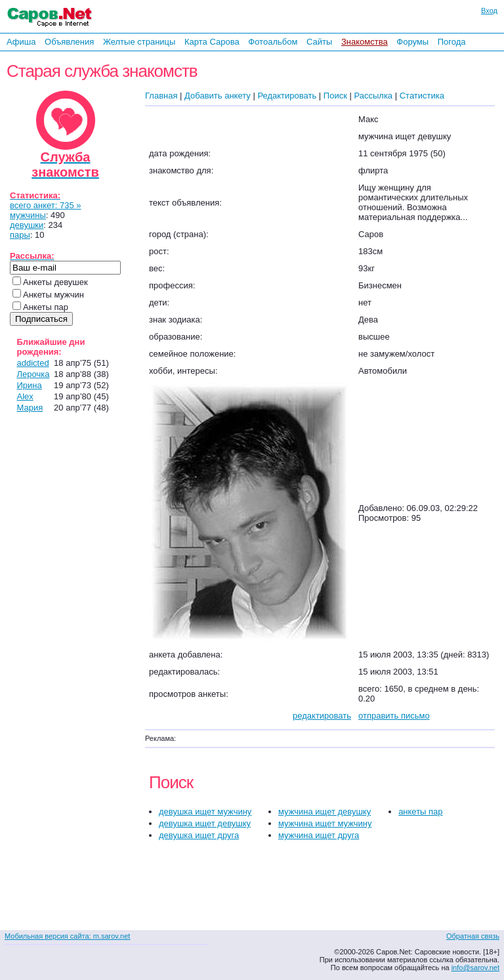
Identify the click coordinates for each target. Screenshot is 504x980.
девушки (27, 225)
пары (20, 235)
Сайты (319, 42)
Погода (452, 42)
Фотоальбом (273, 42)
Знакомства (365, 42)
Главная (161, 96)
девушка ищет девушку (205, 823)
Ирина (30, 385)
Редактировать (287, 96)
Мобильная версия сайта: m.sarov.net (67, 936)
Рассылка (373, 96)
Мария (30, 408)
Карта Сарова (212, 42)
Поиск (335, 96)
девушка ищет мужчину (205, 812)
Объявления (69, 42)
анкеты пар (420, 812)
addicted (33, 363)
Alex (25, 396)
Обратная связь (473, 936)
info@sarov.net (475, 968)
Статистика (422, 96)
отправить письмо (394, 716)
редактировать (322, 716)
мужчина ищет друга (319, 835)
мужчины (28, 215)
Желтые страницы (139, 42)
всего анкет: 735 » (46, 205)
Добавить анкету (218, 96)
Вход (489, 11)
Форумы (412, 42)
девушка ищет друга (199, 835)
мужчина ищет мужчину (325, 823)
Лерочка (33, 374)
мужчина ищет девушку (325, 812)
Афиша (21, 42)
